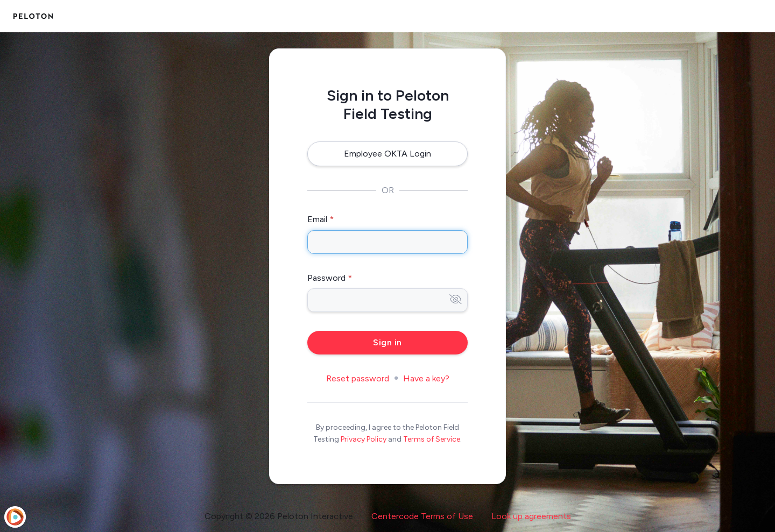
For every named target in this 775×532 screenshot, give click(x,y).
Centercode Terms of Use (422, 516)
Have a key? (426, 378)
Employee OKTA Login (387, 154)
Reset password (358, 378)
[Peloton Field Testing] (33, 16)
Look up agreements (531, 516)
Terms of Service (432, 439)
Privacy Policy (364, 439)
